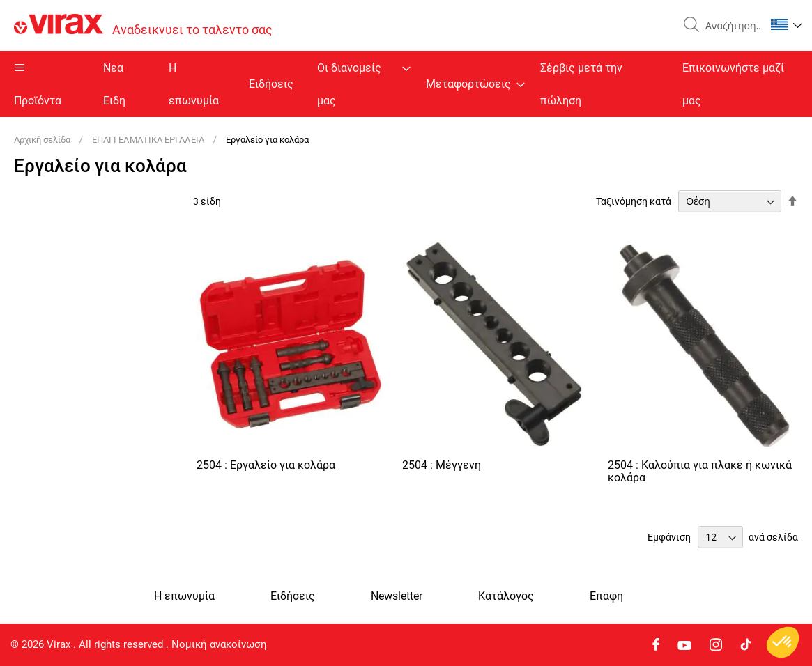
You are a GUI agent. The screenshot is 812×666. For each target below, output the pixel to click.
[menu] (406, 84)
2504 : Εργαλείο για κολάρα (266, 465)
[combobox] (730, 26)
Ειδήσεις (271, 84)
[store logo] (143, 25)
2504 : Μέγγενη (442, 465)
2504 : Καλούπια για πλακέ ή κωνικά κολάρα (700, 471)
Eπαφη (606, 596)
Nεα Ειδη (114, 84)
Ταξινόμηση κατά (634, 201)
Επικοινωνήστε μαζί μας (733, 84)
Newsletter (397, 596)
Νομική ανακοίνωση (219, 644)
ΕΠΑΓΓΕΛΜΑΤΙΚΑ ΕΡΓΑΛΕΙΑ (149, 140)
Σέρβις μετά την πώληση (581, 84)
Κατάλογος (506, 596)
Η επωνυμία (194, 84)
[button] (787, 24)
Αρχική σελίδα (43, 140)
